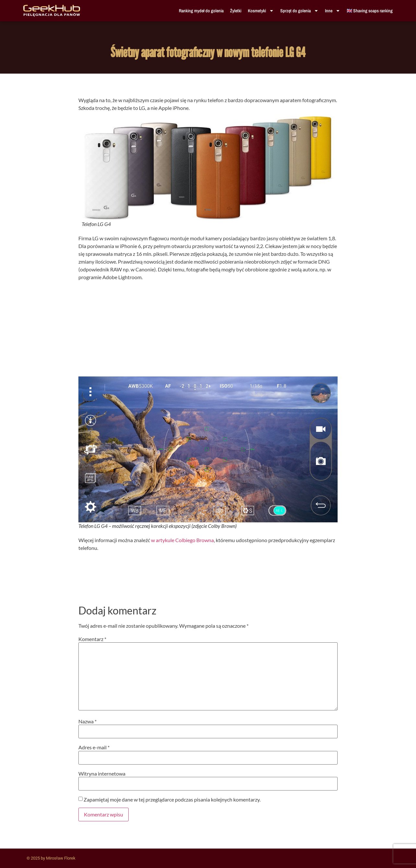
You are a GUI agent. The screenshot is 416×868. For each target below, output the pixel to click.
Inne (333, 11)
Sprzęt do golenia (299, 11)
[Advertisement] (208, 331)
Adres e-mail (94, 747)
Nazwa (87, 721)
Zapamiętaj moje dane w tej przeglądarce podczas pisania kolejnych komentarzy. (172, 800)
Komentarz (92, 639)
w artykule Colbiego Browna (182, 540)
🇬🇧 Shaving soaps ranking (370, 11)
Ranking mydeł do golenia (201, 11)
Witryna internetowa (102, 774)
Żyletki (236, 11)
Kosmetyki (261, 11)
